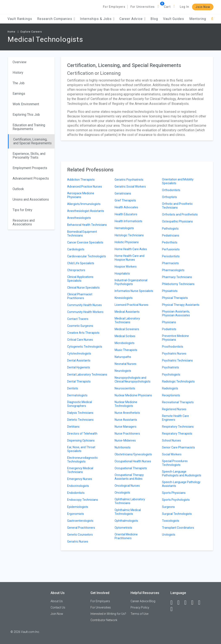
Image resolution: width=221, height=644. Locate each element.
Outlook (18, 189)
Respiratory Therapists (177, 434)
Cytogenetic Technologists (85, 347)
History (18, 73)
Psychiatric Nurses (174, 354)
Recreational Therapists (178, 402)
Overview (20, 62)
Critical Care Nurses (80, 340)
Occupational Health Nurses (133, 461)
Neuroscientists (125, 388)
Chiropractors (76, 270)
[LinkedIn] (180, 603)
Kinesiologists (124, 298)
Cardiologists (76, 249)
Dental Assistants (79, 360)
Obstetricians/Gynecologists (133, 454)
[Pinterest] (201, 603)
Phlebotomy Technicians (178, 284)
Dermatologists (77, 395)
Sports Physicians (174, 493)
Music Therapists (126, 350)
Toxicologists (171, 521)
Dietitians (73, 427)
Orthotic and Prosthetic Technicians (177, 206)
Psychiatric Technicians (177, 360)
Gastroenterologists (80, 521)
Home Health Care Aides (131, 249)
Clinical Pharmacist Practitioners (80, 296)
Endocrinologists (78, 486)
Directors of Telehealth (82, 434)
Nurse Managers (126, 427)
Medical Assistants (127, 312)
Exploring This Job (26, 115)
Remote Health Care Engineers (175, 418)
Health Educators (126, 214)
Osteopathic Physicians (177, 221)
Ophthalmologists (126, 521)
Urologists (169, 535)
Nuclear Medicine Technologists (126, 404)
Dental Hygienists (79, 367)
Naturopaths (123, 357)
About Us (57, 601)
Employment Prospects (30, 168)
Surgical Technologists (177, 514)
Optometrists (123, 528)
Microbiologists (125, 343)
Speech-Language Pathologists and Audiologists (182, 473)
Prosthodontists (173, 347)
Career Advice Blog (143, 601)
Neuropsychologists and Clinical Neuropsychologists (133, 380)
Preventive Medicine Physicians (175, 338)
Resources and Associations (24, 222)
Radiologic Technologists (178, 381)
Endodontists (76, 493)
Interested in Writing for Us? (108, 614)
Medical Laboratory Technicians (127, 320)
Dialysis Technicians (80, 413)
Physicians (169, 322)
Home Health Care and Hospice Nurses (129, 258)
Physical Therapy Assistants (181, 305)
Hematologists (124, 228)
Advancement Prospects (31, 178)
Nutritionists (123, 447)
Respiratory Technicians (178, 427)
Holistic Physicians (127, 242)
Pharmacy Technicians (177, 277)
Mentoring (198, 19)
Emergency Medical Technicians (80, 470)
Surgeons (168, 507)
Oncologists (122, 493)
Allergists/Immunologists (84, 204)
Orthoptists (169, 197)
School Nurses (171, 440)
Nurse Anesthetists (127, 413)
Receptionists (171, 395)
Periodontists (171, 256)
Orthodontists (171, 190)
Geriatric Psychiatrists (129, 180)
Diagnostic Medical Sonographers (80, 404)
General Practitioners (81, 528)
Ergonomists (76, 514)
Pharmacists (170, 263)
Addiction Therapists (81, 180)
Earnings (19, 94)
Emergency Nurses (80, 479)
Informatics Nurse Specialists (134, 291)
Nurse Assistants (126, 420)
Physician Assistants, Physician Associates (176, 313)
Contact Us (58, 607)
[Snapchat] (173, 609)
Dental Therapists (79, 381)
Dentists (73, 388)
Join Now (203, 7)
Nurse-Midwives (125, 440)
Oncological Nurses (127, 486)
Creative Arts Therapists (83, 333)
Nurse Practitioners (127, 434)
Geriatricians (123, 193)
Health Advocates (126, 207)
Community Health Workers (85, 312)
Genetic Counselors (80, 535)
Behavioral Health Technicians (87, 225)
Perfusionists (171, 249)
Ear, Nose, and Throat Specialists (81, 449)
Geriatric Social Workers (130, 187)
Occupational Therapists (131, 468)
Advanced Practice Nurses (85, 187)
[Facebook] (173, 603)
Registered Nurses (174, 409)
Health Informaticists (128, 221)
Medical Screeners (127, 329)
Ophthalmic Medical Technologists (128, 512)
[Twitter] (187, 603)
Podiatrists (169, 329)
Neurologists (123, 371)
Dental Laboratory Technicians (87, 375)
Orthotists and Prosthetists (180, 214)
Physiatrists (170, 291)
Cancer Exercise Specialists (85, 242)
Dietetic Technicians (80, 420)
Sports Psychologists (176, 500)
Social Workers (172, 454)
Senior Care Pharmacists (178, 447)
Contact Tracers (78, 319)
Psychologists (171, 375)
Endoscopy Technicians (83, 500)
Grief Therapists (125, 200)
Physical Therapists (175, 298)
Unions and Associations (31, 199)
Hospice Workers (126, 267)
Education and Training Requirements (29, 127)
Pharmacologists (173, 270)
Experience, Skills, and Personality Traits (29, 156)
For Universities (143, 7)
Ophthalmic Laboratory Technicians (130, 501)
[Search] (212, 19)
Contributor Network (104, 620)
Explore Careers (31, 32)
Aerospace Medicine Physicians (81, 195)
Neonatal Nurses (126, 364)
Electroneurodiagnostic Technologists (82, 460)
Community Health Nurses (84, 305)
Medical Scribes (125, 336)
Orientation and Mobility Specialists (178, 181)
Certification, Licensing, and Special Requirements (32, 141)
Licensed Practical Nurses (131, 305)
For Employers (114, 7)
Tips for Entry (22, 210)
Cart (167, 7)
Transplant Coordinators (178, 528)
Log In (184, 7)
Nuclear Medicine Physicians (133, 395)
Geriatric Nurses (78, 541)
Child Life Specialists (81, 263)
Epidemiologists (78, 507)
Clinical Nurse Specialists (83, 288)
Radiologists (170, 388)
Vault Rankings (20, 19)
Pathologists (170, 229)
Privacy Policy (140, 607)
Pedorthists (170, 242)
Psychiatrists (171, 367)
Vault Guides (174, 19)
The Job (19, 83)
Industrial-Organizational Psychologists (131, 282)
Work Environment (26, 104)
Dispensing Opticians (81, 440)
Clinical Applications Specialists (80, 279)
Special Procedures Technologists (175, 463)
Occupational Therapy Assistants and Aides (129, 477)
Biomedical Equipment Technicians (82, 234)
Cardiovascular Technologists (87, 256)
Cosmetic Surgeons (80, 326)
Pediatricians (171, 235)
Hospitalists (122, 273)
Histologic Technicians (129, 235)
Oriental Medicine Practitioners (126, 536)
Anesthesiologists (79, 218)
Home (11, 32)
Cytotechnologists (79, 354)
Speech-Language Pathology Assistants (181, 484)
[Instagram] (194, 603)
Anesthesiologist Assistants (86, 211)
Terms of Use (139, 614)
